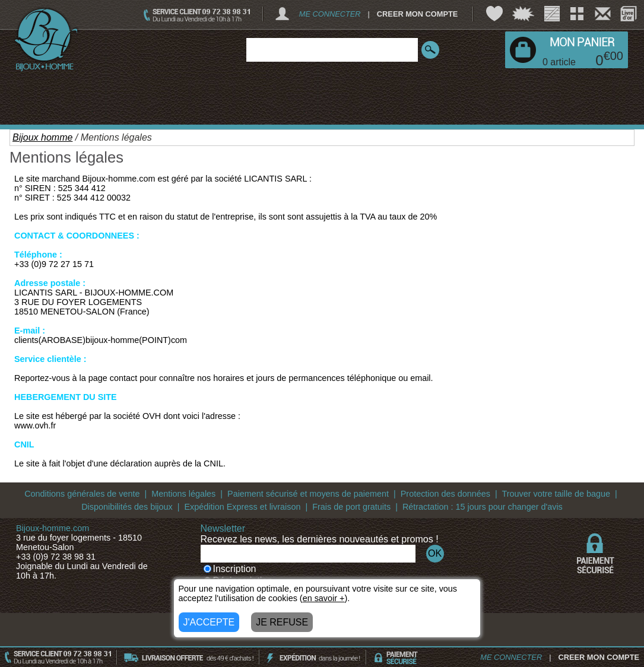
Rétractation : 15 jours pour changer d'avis (483, 507)
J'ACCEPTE (209, 622)
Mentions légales (183, 494)
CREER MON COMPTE (418, 14)
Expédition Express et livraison (242, 507)
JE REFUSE (282, 622)
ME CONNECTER (330, 14)
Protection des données (445, 494)
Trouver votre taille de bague (556, 494)
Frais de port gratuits (351, 507)
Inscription (230, 569)
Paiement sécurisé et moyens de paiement (308, 494)
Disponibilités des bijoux (127, 507)
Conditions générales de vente (82, 494)
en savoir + (324, 598)
